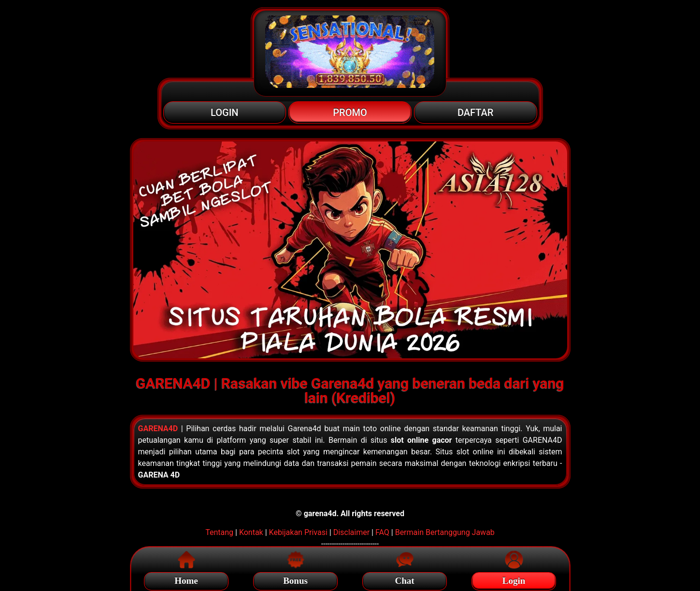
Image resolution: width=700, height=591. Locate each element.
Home (186, 579)
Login (514, 579)
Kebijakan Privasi (298, 532)
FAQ (382, 532)
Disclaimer (351, 532)
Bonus (295, 579)
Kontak (251, 532)
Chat (404, 579)
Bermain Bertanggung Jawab (445, 532)
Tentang (219, 532)
